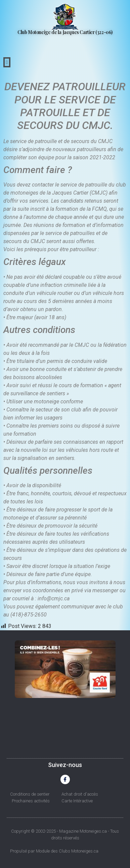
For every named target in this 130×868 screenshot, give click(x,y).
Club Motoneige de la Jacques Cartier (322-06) (65, 32)
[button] (7, 62)
